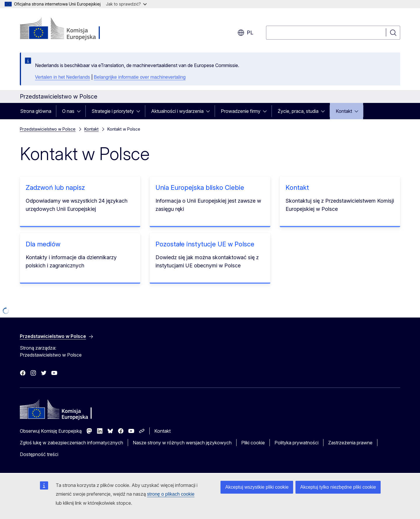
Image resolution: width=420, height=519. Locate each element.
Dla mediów (43, 244)
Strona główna (36, 111)
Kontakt (344, 111)
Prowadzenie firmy (241, 111)
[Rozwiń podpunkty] (80, 111)
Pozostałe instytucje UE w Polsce (205, 244)
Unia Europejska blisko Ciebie (200, 187)
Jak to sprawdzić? (126, 4)
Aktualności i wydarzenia (177, 111)
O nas (68, 111)
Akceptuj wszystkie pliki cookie (257, 487)
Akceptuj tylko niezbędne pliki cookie (338, 487)
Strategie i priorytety (113, 111)
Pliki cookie (253, 443)
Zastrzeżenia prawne (350, 443)
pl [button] (245, 33)
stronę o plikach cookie (171, 494)
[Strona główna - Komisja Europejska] (67, 29)
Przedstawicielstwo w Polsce (48, 129)
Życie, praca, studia (298, 111)
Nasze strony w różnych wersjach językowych (182, 443)
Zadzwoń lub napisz (55, 187)
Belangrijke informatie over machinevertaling (140, 77)
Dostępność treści (39, 454)
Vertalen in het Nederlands (63, 77)
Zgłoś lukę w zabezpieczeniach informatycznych (71, 443)
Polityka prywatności (296, 443)
